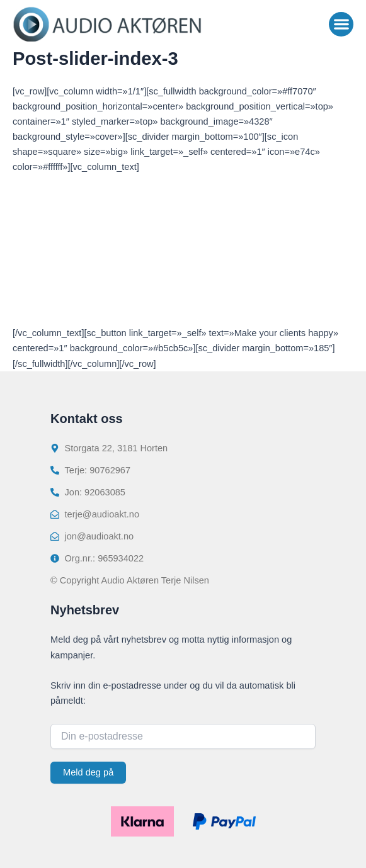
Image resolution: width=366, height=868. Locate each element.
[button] (341, 24)
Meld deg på (88, 772)
